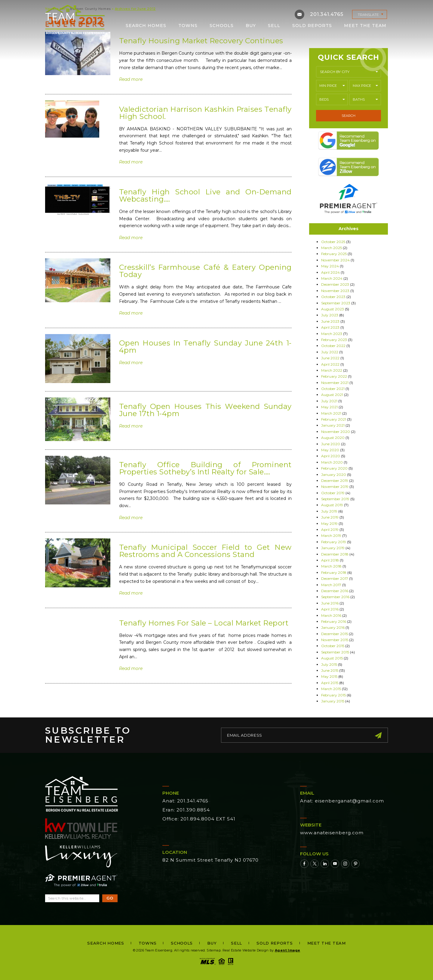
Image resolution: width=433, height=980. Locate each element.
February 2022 (334, 376)
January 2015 (333, 701)
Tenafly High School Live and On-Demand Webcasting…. (205, 195)
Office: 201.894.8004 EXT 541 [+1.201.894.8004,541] (199, 819)
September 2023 (336, 303)
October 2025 (333, 242)
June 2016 (330, 603)
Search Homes (146, 25)
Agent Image (287, 950)
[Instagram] (345, 864)
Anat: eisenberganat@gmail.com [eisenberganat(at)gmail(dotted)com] (342, 801)
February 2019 (334, 542)
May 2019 (329, 523)
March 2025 (332, 248)
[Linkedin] (325, 864)
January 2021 (333, 425)
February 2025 (334, 254)
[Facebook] (304, 864)
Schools (222, 25)
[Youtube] (335, 864)
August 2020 (333, 438)
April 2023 (330, 327)
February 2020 (334, 468)
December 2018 (335, 554)
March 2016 (331, 615)
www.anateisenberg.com (332, 833)
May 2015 (329, 676)
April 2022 (330, 364)
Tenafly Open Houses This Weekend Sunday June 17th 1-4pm (205, 410)
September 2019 (335, 499)
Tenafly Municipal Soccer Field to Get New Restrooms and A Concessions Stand (205, 551)
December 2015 (335, 634)
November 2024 (335, 260)
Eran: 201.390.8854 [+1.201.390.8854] (186, 810)
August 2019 (332, 505)
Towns (188, 25)
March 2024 (332, 278)
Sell (274, 25)
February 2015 (333, 695)
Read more (131, 79)
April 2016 (330, 609)
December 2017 (335, 578)
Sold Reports (312, 25)
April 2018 (330, 560)
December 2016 (335, 591)
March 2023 (332, 334)
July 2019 (329, 511)
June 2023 (330, 321)
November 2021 (335, 383)
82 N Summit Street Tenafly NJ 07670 (210, 860)
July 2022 (330, 352)
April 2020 (331, 456)
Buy (251, 25)
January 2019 (333, 548)
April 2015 (330, 683)
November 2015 (335, 640)
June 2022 (330, 358)
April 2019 (330, 530)
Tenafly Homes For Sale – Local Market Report (204, 623)
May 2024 (330, 266)
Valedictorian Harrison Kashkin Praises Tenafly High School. (205, 113)
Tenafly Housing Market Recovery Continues (201, 41)
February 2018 (334, 572)
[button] (349, 72)
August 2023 (333, 309)
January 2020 (334, 475)
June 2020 (331, 444)
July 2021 (329, 401)
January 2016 (333, 627)
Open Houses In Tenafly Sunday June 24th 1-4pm (205, 347)
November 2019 (335, 487)
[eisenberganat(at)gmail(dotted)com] (299, 14)
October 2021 (333, 389)
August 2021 (332, 395)
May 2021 (329, 407)
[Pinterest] (355, 864)
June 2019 (330, 517)
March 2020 (332, 462)
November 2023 (335, 291)
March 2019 (331, 536)
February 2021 (334, 419)
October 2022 (333, 346)
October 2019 (333, 493)
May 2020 (330, 450)
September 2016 (335, 597)
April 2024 (330, 272)
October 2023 (333, 297)
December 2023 (335, 284)
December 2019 (335, 481)
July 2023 (330, 315)
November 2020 (336, 432)
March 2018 (331, 566)
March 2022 (332, 370)
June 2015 (330, 670)
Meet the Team (365, 25)
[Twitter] (315, 864)
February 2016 (334, 621)
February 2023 (334, 340)
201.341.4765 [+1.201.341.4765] (327, 14)
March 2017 (331, 585)
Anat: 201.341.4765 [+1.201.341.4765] (185, 801)
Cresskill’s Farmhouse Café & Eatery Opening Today (205, 271)
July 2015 (329, 664)
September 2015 (335, 652)
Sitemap (214, 950)
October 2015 (333, 646)
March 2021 (331, 413)
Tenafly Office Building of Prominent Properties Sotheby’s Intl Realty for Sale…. (205, 468)
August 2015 (332, 658)
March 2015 (331, 689)
